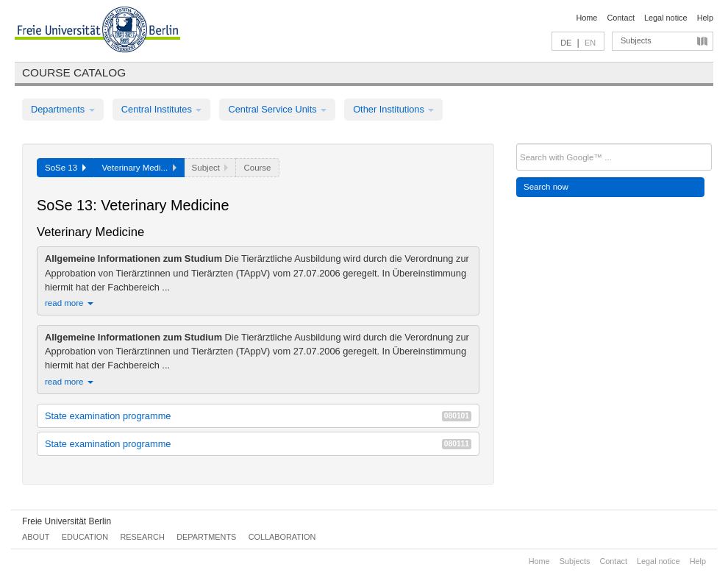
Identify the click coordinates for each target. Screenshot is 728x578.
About (36, 537)
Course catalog (74, 72)
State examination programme (258, 416)
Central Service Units (277, 109)
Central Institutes (162, 109)
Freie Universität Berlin (67, 521)
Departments (63, 109)
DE (566, 43)
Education (85, 537)
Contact (620, 18)
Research (142, 537)
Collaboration (282, 537)
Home (586, 18)
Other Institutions (393, 109)
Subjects (636, 40)
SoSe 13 (65, 168)
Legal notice (666, 18)
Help (705, 18)
